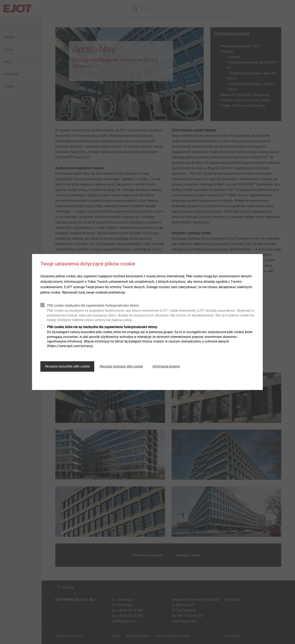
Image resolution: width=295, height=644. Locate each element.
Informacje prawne (166, 366)
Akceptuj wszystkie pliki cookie (67, 366)
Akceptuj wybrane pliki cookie (121, 366)
